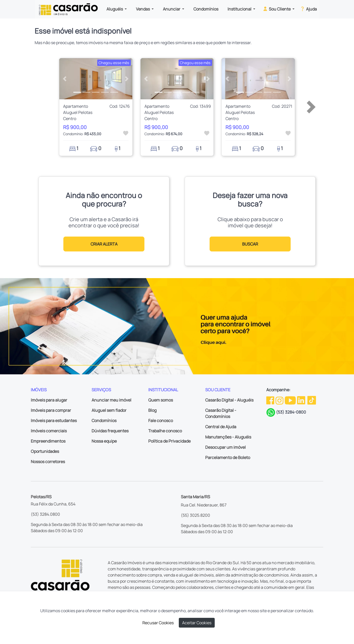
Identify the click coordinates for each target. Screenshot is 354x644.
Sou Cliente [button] (277, 9)
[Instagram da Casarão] (280, 400)
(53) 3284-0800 (291, 412)
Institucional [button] (240, 9)
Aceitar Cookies (197, 623)
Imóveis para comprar (51, 410)
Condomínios (206, 9)
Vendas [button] (143, 9)
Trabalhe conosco (165, 431)
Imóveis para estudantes (54, 421)
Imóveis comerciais (49, 431)
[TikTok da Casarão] (312, 400)
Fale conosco (161, 421)
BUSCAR (250, 244)
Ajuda (308, 9)
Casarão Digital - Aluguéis (229, 400)
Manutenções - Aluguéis (228, 437)
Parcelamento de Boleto (228, 457)
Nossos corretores (48, 462)
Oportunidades (45, 451)
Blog (152, 410)
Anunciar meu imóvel (111, 400)
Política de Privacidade (169, 441)
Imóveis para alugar (49, 400)
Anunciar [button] (172, 9)
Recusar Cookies (158, 623)
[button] (65, 79)
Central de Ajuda (221, 427)
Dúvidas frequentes (110, 431)
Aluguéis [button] (115, 9)
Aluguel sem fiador (109, 410)
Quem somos (161, 400)
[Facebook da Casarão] (271, 400)
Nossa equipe (104, 441)
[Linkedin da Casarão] (302, 400)
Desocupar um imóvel (225, 447)
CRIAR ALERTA (104, 244)
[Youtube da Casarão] (291, 400)
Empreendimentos (48, 441)
